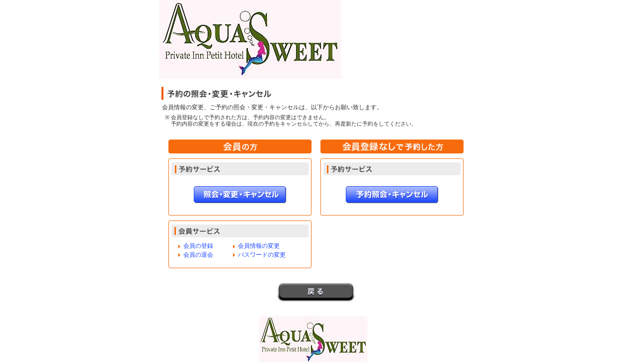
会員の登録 (198, 246)
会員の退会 (198, 255)
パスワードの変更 (262, 255)
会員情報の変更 (259, 246)
